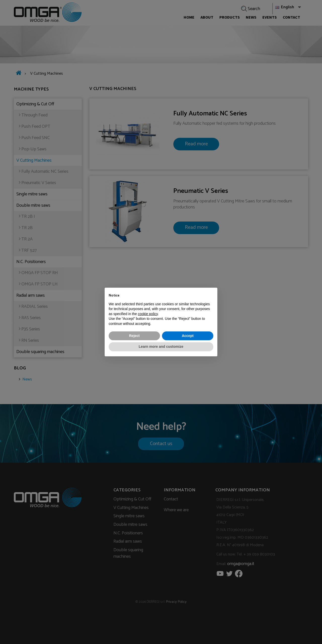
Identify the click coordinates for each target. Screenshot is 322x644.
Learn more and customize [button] (161, 347)
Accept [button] (188, 336)
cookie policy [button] (148, 314)
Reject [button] (134, 336)
